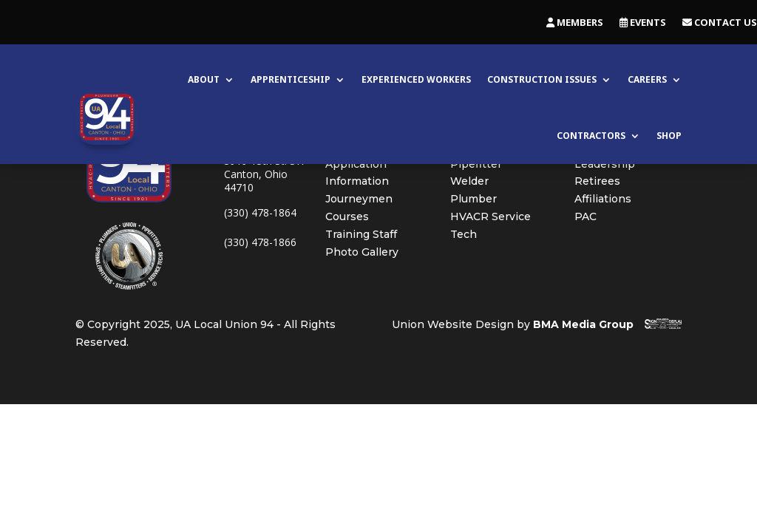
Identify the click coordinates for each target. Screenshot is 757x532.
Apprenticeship (291, 79)
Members (575, 23)
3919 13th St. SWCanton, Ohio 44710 (265, 174)
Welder (469, 181)
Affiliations (603, 199)
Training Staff (361, 234)
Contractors (591, 136)
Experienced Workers (416, 79)
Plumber (473, 199)
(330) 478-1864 (260, 212)
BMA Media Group (583, 324)
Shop (669, 136)
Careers (647, 79)
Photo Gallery (362, 252)
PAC (585, 216)
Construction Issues (542, 79)
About (204, 79)
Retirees (597, 181)
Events (643, 23)
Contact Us (720, 23)
